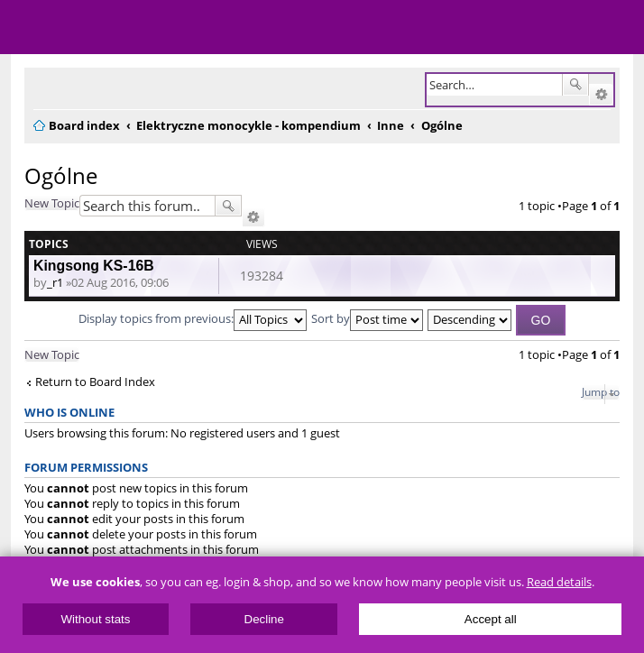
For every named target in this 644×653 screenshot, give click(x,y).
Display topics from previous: (193, 318)
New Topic (52, 203)
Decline (264, 619)
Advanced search (601, 95)
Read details (559, 582)
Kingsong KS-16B (94, 266)
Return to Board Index (95, 382)
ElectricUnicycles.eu (131, 29)
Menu (27, 27)
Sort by (367, 318)
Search (575, 85)
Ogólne (61, 175)
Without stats (95, 619)
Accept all (491, 619)
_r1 (55, 282)
